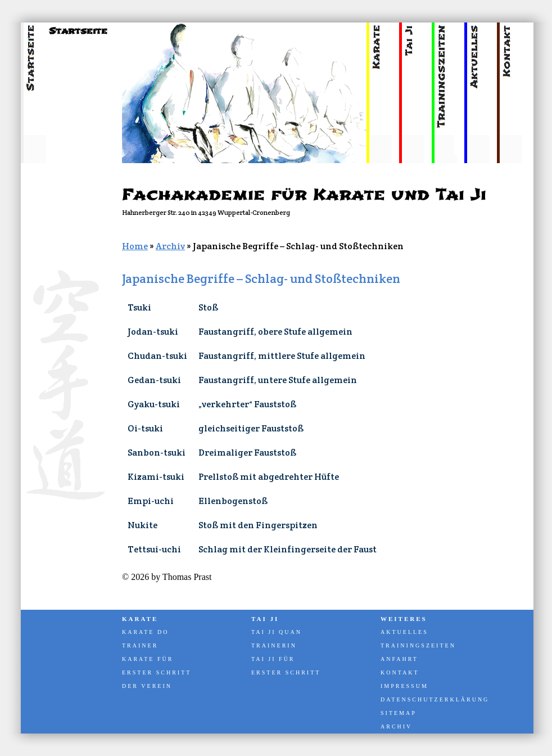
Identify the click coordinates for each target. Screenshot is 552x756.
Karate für (148, 659)
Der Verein (147, 686)
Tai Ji (265, 619)
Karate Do (145, 632)
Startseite (78, 31)
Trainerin (274, 645)
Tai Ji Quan (277, 632)
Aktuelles (404, 632)
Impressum (404, 686)
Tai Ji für (273, 659)
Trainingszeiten (418, 645)
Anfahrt (399, 659)
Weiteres (404, 619)
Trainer (140, 645)
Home (135, 246)
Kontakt (400, 672)
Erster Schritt (157, 672)
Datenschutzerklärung (434, 699)
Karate (140, 619)
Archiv (170, 246)
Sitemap (399, 713)
